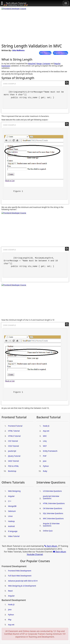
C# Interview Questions (53, 508)
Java (45, 461)
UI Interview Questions (52, 491)
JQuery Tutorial (14, 456)
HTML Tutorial (14, 431)
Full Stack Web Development (20, 576)
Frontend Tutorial (15, 426)
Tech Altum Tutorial (16, 3)
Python (46, 466)
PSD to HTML (13, 466)
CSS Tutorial (13, 441)
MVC (45, 436)
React (10, 591)
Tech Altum (51, 546)
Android (11, 526)
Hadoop (11, 521)
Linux (10, 516)
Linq (45, 441)
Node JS (46, 426)
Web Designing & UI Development (22, 586)
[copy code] (67, 83)
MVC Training (45, 53)
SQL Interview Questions (53, 513)
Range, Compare (43, 63)
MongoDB (12, 506)
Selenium (12, 511)
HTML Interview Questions (54, 503)
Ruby (45, 471)
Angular (11, 496)
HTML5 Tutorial (14, 436)
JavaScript (12, 451)
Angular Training (60, 53)
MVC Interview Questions (53, 518)
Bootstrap (12, 471)
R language (13, 531)
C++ (10, 501)
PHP (45, 456)
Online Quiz (48, 531)
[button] (3, 3)
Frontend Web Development (20, 571)
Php (10, 620)
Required (32, 63)
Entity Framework (50, 451)
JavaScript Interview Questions (51, 497)
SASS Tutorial (13, 461)
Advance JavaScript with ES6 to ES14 (23, 581)
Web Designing (14, 491)
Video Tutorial (14, 536)
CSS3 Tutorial (13, 446)
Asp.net (46, 431)
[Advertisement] (35, 25)
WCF (45, 446)
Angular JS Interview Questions (51, 525)
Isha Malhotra (18, 50)
